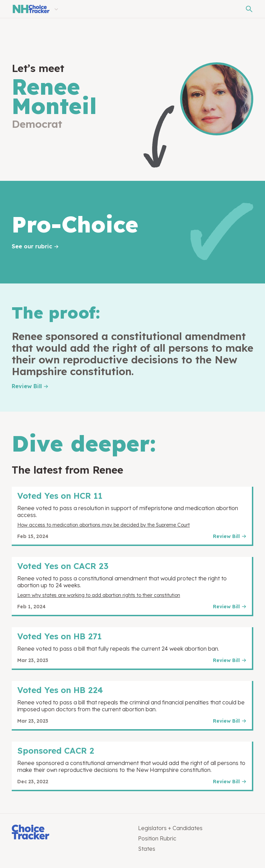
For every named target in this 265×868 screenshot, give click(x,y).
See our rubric (32, 246)
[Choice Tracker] (69, 833)
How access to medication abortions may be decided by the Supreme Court (104, 525)
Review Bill (27, 386)
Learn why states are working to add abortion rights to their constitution (99, 595)
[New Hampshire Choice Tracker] (31, 9)
